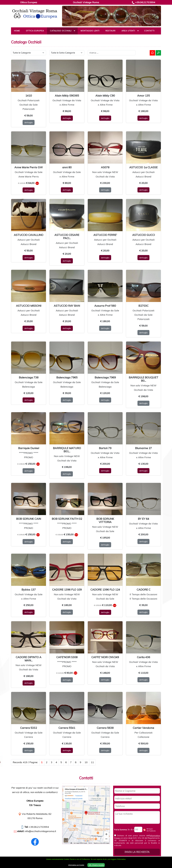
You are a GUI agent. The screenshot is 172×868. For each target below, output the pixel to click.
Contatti (149, 31)
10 (86, 762)
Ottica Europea (35, 31)
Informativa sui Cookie (76, 865)
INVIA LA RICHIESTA (137, 852)
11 (92, 762)
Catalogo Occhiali (61, 31)
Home (17, 31)
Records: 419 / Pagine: (25, 762)
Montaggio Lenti (90, 31)
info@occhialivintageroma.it (40, 831)
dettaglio (29, 122)
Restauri (110, 31)
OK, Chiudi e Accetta (96, 865)
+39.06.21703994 (145, 2)
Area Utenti (128, 31)
